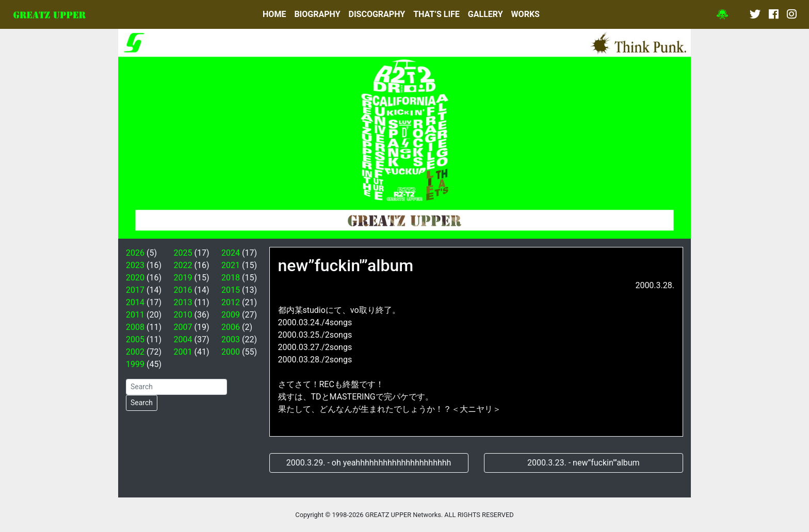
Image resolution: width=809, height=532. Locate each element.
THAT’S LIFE (436, 14)
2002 (135, 352)
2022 (183, 265)
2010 (183, 315)
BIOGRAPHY (317, 14)
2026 (135, 253)
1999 (135, 364)
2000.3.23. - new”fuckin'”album (584, 463)
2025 (183, 253)
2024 (231, 253)
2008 (135, 327)
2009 (231, 315)
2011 (135, 315)
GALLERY (486, 14)
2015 (231, 290)
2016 (183, 290)
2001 (183, 352)
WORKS (525, 14)
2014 (135, 302)
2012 (231, 302)
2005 (135, 339)
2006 (231, 327)
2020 (135, 278)
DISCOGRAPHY (377, 14)
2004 (183, 339)
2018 (231, 278)
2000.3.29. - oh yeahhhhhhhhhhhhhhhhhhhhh (369, 463)
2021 (231, 265)
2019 (183, 278)
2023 (135, 265)
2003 (231, 339)
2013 (183, 302)
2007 (183, 327)
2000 (231, 352)
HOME (274, 14)
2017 (135, 290)
